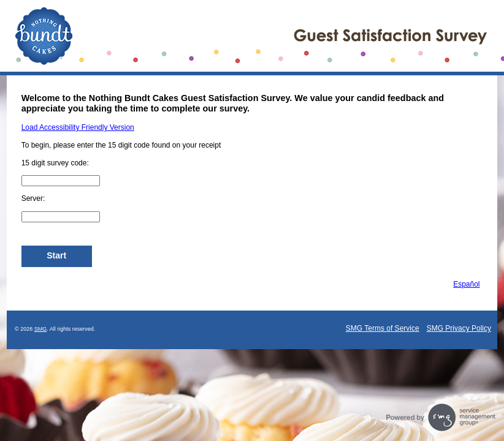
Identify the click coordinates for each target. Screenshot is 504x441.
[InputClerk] (61, 217)
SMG (41, 329)
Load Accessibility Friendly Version (78, 127)
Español (466, 284)
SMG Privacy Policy (459, 328)
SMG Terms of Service (383, 328)
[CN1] (61, 181)
